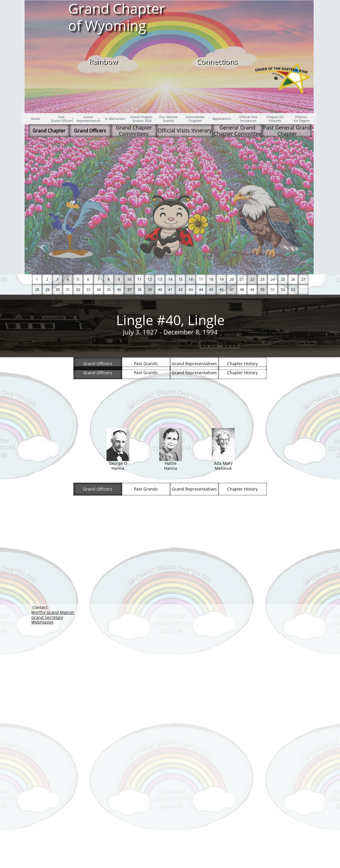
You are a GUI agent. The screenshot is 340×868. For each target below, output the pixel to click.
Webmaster (43, 622)
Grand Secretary (47, 617)
